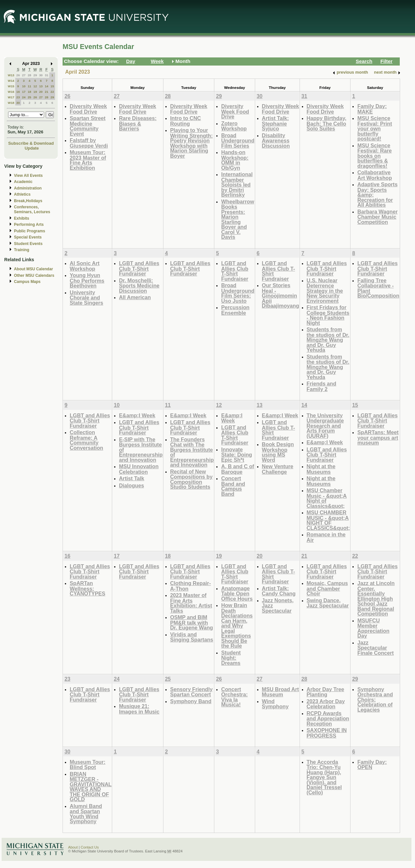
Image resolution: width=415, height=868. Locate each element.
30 (41, 75)
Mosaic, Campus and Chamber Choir (327, 588)
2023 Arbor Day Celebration (326, 704)
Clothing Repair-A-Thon (191, 586)
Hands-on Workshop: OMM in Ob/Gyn (235, 160)
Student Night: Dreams (231, 658)
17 (24, 92)
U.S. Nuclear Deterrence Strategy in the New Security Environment (325, 291)
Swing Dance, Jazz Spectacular (328, 603)
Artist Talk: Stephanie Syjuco (275, 123)
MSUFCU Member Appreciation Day (373, 628)
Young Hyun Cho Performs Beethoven (87, 280)
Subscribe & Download (31, 143)
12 (35, 86)
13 (41, 86)
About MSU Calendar (33, 269)
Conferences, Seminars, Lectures (32, 209)
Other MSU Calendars (34, 275)
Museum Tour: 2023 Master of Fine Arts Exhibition (88, 160)
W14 (11, 81)
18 (29, 92)
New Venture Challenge (278, 469)
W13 (11, 75)
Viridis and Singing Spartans (192, 637)
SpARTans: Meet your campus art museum (378, 437)
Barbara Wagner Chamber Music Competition (377, 217)
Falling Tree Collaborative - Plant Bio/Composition (378, 288)
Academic (23, 182)
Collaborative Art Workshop (375, 175)
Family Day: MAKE (372, 109)
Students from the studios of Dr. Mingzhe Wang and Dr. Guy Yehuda (328, 340)
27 (24, 75)
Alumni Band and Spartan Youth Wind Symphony (86, 814)
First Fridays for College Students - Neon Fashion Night (328, 315)
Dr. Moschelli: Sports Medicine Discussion (139, 286)
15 (52, 86)
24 (24, 97)
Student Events (28, 244)
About (73, 847)
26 (18, 75)
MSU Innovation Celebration (139, 469)
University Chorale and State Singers (86, 298)
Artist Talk (132, 478)
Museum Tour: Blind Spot (88, 765)
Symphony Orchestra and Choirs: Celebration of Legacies (375, 699)
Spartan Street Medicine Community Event (88, 126)
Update (32, 148)
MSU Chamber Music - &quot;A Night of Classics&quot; (327, 498)
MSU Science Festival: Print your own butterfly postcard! (375, 128)
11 (29, 86)
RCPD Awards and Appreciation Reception (328, 718)
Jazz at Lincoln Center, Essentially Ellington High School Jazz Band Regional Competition (376, 598)
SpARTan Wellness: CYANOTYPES (88, 588)
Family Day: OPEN (372, 765)
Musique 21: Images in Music (139, 709)
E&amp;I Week (137, 415)
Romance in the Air (326, 537)
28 (29, 75)
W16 (11, 92)
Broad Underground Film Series (238, 141)
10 (24, 86)
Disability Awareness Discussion (276, 141)
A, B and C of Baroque (237, 469)
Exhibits (22, 218)
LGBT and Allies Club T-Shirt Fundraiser (139, 268)
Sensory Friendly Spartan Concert (191, 692)
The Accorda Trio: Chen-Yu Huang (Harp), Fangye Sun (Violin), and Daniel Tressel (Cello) (324, 777)
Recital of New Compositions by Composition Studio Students (191, 479)
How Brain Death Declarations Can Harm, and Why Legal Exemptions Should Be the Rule (237, 625)
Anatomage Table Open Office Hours (237, 593)
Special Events (28, 237)
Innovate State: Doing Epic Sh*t (237, 455)
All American (135, 297)
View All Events (28, 176)
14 (47, 86)
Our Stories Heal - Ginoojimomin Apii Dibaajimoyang (281, 295)
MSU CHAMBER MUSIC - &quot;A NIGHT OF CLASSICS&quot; (328, 520)
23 (18, 97)
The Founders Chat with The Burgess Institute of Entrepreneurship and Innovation (192, 452)
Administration (28, 188)
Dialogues (131, 485)
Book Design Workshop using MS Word (278, 452)
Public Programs (30, 231)
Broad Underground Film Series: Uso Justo (238, 293)
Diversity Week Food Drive (88, 109)
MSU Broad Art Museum (280, 692)
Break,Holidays (28, 201)
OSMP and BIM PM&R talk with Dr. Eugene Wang (192, 622)
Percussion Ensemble (235, 310)
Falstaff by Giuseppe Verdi (89, 143)
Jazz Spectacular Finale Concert (375, 648)
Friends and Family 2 (322, 386)
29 (35, 75)
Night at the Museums (321, 469)
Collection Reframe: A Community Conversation (86, 440)
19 (35, 92)
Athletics (22, 194)
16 (18, 92)
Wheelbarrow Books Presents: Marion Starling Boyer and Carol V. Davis (237, 219)
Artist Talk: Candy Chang (279, 591)
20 (41, 92)
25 (29, 97)
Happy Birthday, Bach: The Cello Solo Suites (327, 123)
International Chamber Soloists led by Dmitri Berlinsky (237, 184)
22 (52, 92)
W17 (11, 97)
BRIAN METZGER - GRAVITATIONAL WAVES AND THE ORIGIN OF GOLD (91, 787)
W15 (11, 86)
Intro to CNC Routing (186, 121)
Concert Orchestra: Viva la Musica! (234, 697)
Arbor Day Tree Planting (326, 692)
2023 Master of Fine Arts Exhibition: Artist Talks (191, 603)
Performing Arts (29, 225)
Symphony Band (191, 701)
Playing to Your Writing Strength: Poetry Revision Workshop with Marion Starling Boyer (192, 143)
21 (47, 92)
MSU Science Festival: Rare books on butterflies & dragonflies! (374, 156)
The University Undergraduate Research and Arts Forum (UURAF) (325, 426)
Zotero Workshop (234, 126)
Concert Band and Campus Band (233, 486)
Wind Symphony (275, 704)
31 (47, 75)
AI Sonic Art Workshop (85, 266)
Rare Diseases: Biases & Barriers (138, 123)
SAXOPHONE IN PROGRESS (327, 733)
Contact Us (90, 847)
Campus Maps (27, 282)
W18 (11, 103)
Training (22, 250)
